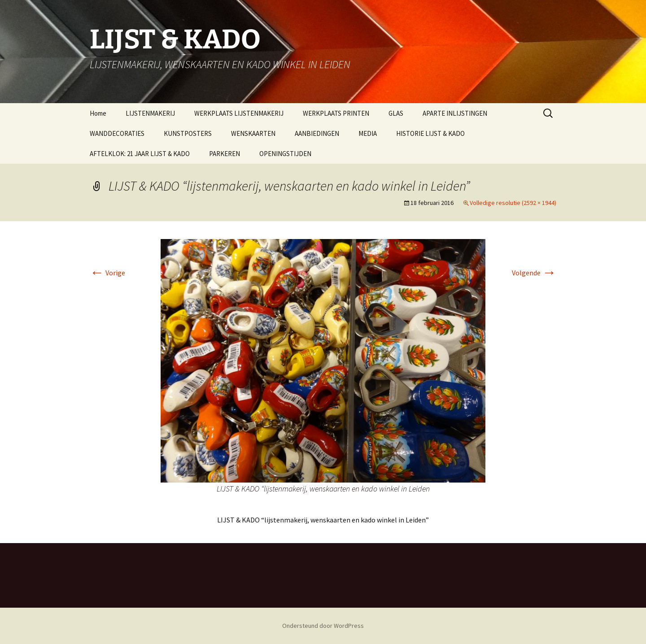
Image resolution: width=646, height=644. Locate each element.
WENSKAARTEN (253, 133)
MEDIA (368, 133)
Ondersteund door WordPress (323, 626)
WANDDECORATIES (117, 133)
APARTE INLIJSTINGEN (455, 113)
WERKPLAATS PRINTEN (336, 113)
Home (98, 113)
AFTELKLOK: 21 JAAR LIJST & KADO (140, 154)
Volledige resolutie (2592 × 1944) (513, 203)
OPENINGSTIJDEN (285, 154)
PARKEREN (225, 154)
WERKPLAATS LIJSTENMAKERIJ (239, 113)
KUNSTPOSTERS (188, 133)
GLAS (396, 113)
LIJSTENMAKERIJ (150, 113)
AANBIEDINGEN (317, 133)
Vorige (107, 273)
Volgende (534, 273)
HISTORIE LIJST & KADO (430, 133)
